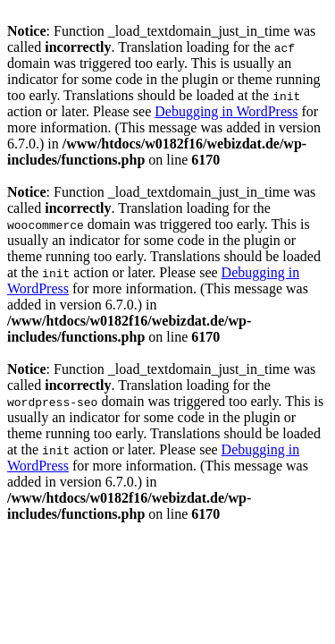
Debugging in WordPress (226, 111)
